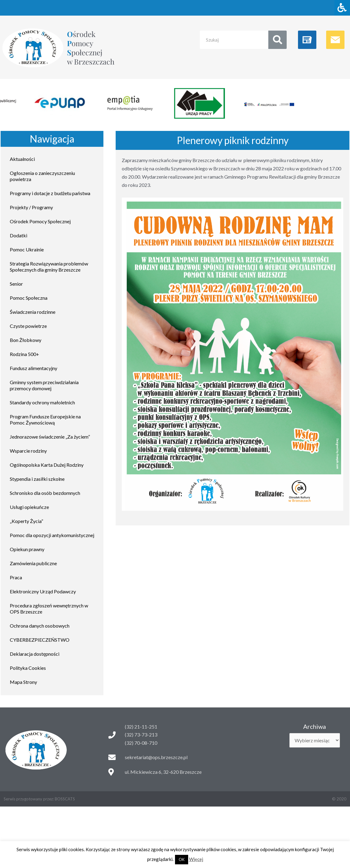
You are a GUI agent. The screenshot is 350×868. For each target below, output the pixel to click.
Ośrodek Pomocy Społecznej (40, 221)
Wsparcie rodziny (28, 451)
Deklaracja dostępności (35, 654)
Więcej (196, 859)
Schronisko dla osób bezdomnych (45, 493)
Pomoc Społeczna (29, 298)
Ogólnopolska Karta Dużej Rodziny (47, 465)
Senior (16, 284)
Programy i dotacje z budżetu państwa (50, 193)
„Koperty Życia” (26, 521)
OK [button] (182, 859)
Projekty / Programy (31, 207)
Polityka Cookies (28, 668)
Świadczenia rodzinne (33, 312)
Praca (16, 577)
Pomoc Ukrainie (27, 249)
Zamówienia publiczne (33, 563)
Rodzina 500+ (24, 354)
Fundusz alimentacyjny (34, 368)
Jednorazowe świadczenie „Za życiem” (50, 437)
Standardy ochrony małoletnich (42, 402)
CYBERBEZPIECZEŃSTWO (40, 640)
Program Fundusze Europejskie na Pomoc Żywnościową (45, 419)
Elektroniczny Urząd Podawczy (43, 591)
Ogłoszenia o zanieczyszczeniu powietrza (42, 176)
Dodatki (19, 235)
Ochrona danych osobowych (40, 626)
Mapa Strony (23, 682)
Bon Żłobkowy (26, 340)
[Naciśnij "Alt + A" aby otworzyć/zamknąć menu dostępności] (342, 8)
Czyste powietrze (28, 326)
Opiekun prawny (27, 549)
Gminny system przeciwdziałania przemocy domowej (44, 385)
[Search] (277, 40)
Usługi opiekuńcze (29, 507)
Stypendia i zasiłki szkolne (37, 479)
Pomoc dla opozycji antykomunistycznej (52, 535)
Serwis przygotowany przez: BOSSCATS (39, 799)
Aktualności (22, 159)
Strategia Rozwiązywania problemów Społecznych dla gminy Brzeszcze (49, 267)
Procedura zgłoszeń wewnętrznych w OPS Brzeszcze (49, 608)
